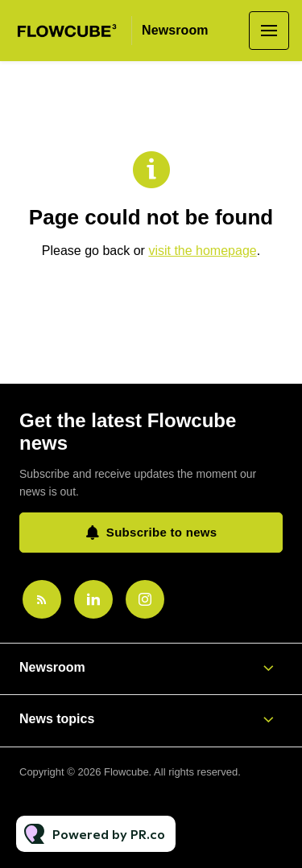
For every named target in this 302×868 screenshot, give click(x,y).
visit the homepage (202, 251)
